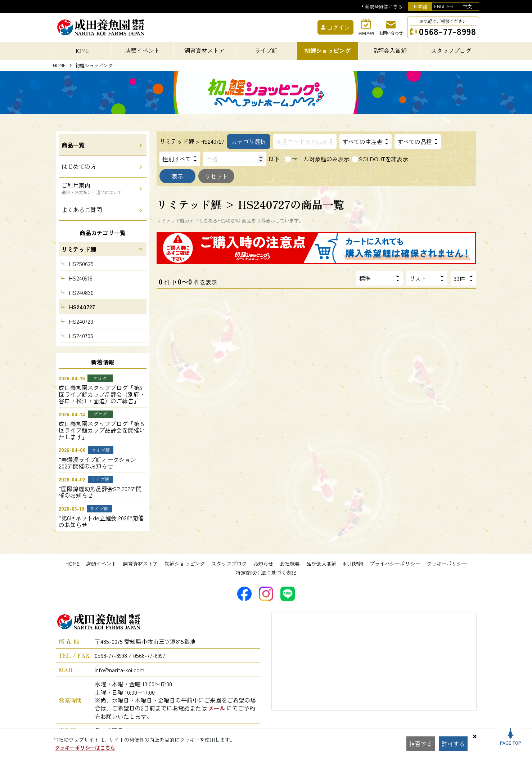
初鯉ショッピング (185, 564)
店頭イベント (101, 564)
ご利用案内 (92, 188)
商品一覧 (73, 145)
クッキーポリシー (447, 564)
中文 (467, 6)
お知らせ (263, 564)
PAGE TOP (511, 737)
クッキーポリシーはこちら (85, 748)
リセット (216, 176)
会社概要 (290, 564)
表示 (177, 176)
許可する (453, 744)
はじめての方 (79, 166)
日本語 (420, 6)
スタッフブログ (229, 564)
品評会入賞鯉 (321, 564)
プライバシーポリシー (395, 564)
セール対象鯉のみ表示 (321, 159)
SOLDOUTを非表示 (384, 159)
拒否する (421, 744)
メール (217, 708)
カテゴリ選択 (249, 142)
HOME (81, 50)
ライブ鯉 (266, 50)
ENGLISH (443, 6)
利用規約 (353, 564)
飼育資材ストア (140, 564)
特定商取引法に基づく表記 (266, 573)
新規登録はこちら (384, 7)
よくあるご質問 (82, 210)
